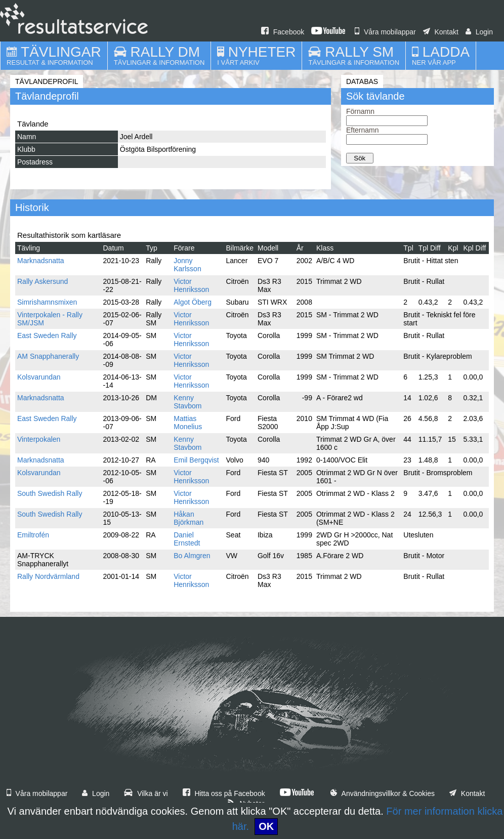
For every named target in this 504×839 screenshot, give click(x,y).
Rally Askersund (43, 281)
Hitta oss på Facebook (224, 793)
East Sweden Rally (47, 335)
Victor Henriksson (191, 285)
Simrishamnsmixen (47, 302)
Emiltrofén (33, 535)
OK (266, 826)
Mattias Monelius (188, 423)
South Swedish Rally (50, 493)
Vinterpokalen (39, 439)
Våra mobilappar (385, 32)
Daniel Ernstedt (187, 539)
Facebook (283, 32)
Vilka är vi (146, 793)
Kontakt (441, 32)
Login (479, 32)
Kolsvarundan (39, 377)
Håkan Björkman (188, 518)
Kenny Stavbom (187, 402)
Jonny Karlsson (187, 265)
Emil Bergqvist (196, 460)
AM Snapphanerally (48, 356)
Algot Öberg (193, 302)
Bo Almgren (192, 556)
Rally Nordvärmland (48, 576)
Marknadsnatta (41, 261)
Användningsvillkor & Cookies (383, 793)
